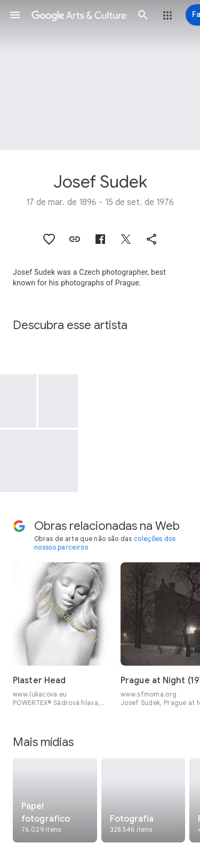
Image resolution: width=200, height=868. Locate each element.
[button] (15, 15)
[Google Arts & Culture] (79, 15)
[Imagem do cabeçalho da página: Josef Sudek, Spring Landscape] (100, 75)
